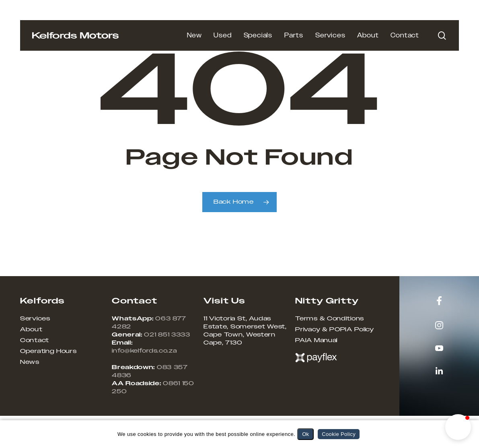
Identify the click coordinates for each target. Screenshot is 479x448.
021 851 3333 (167, 335)
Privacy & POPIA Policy (334, 330)
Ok (305, 434)
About (31, 330)
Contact (35, 341)
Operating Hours (48, 351)
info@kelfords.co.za (144, 351)
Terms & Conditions (330, 319)
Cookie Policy (339, 434)
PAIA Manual (316, 341)
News (30, 362)
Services (35, 319)
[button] (458, 427)
